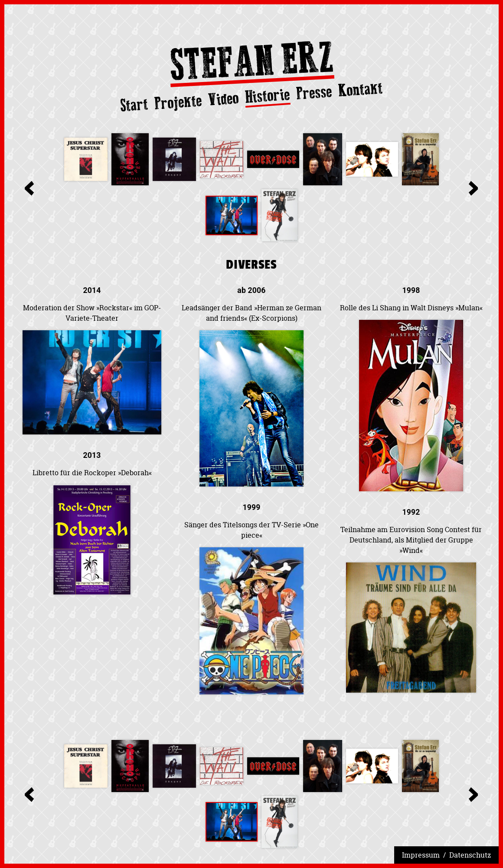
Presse (314, 92)
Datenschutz (470, 855)
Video (223, 99)
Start (134, 105)
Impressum (421, 855)
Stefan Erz (251, 64)
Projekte (178, 102)
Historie (267, 96)
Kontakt (361, 89)
